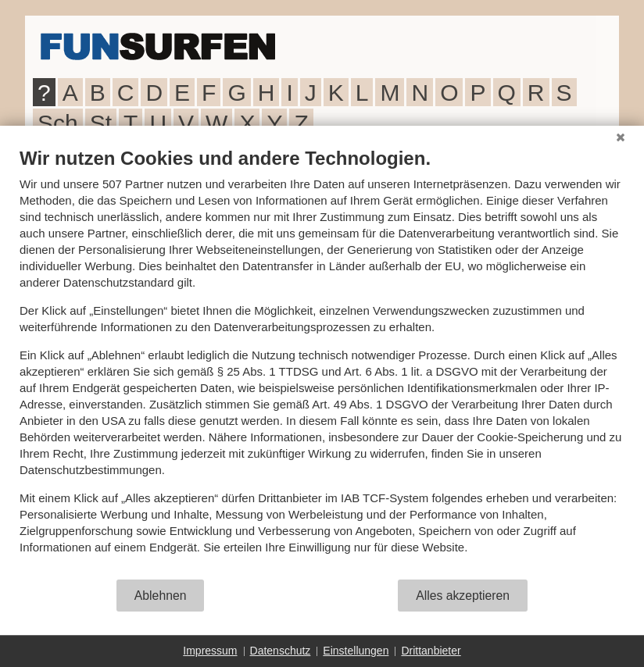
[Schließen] (621, 137)
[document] (322, 362)
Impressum (210, 651)
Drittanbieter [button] (431, 651)
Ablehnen (161, 596)
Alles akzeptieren (463, 596)
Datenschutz (281, 651)
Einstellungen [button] (356, 651)
